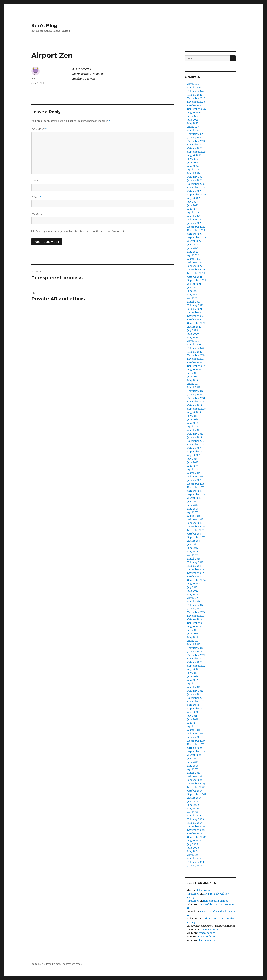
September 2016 (196, 495)
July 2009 (193, 801)
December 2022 (196, 227)
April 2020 (193, 341)
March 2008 (194, 859)
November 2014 (196, 573)
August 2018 (194, 412)
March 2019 (194, 387)
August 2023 (194, 198)
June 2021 (193, 291)
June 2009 (193, 805)
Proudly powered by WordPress (64, 964)
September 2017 (196, 452)
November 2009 (196, 787)
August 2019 (194, 370)
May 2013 (193, 637)
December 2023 (196, 184)
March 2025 (194, 130)
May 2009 (193, 809)
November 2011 (196, 702)
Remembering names (216, 901)
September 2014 (196, 580)
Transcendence (209, 929)
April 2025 (193, 127)
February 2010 (195, 776)
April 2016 (193, 512)
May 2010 (193, 766)
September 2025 (197, 109)
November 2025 (196, 102)
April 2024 (193, 170)
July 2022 (193, 245)
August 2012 (194, 669)
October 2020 (195, 320)
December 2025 (196, 98)
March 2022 (194, 259)
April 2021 (193, 298)
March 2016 (194, 516)
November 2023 (196, 188)
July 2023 (193, 202)
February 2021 (195, 305)
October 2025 (195, 105)
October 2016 (194, 491)
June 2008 (193, 848)
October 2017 (194, 448)
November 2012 (196, 659)
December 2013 (196, 612)
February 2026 (195, 91)
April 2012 (193, 684)
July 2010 (192, 759)
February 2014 (195, 605)
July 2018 (192, 416)
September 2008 (197, 837)
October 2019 (194, 362)
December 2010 (196, 741)
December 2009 (196, 784)
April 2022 (193, 255)
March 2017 (194, 473)
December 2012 (196, 655)
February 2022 (195, 263)
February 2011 (195, 734)
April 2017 (193, 470)
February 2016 (195, 519)
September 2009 (197, 794)
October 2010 (195, 748)
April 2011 (193, 727)
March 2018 (194, 430)
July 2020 (193, 330)
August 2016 (194, 498)
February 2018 (195, 434)
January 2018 (195, 437)
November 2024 (196, 145)
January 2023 (195, 223)
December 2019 (196, 355)
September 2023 (197, 195)
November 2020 (196, 316)
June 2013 (193, 634)
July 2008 (193, 844)
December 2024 (196, 141)
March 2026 (194, 88)
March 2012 (194, 687)
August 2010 (194, 755)
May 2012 (193, 680)
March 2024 (194, 173)
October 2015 (194, 534)
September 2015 (196, 537)
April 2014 (193, 598)
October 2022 (195, 234)
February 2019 (195, 391)
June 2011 (193, 719)
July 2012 (192, 673)
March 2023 (194, 216)
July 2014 (192, 587)
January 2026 (195, 95)
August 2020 (194, 327)
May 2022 (193, 252)
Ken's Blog (44, 25)
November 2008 (196, 830)
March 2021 (194, 302)
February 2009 (196, 819)
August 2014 (194, 584)
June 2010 (193, 762)
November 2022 (196, 230)
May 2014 (193, 594)
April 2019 (193, 384)
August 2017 (194, 455)
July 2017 (192, 459)
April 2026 (193, 84)
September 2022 (197, 238)
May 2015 (193, 552)
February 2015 (195, 562)
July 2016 (192, 502)
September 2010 (196, 751)
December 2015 (196, 527)
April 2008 (193, 855)
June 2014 (193, 591)
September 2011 (196, 709)
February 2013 (195, 648)
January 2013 (195, 652)
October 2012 (195, 662)
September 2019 (196, 366)
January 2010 (195, 780)
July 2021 (192, 287)
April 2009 (193, 812)
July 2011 (192, 716)
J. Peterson (193, 894)
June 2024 (193, 163)
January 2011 (194, 737)
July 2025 (192, 116)
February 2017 (195, 477)
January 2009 (195, 823)
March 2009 (194, 816)
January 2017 (194, 480)
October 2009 (195, 791)
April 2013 (193, 641)
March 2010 (194, 773)
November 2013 (196, 616)
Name (36, 181)
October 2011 (194, 705)
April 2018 (193, 427)
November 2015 (196, 530)
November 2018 (196, 402)
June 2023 (193, 205)
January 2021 (195, 309)
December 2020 (196, 312)
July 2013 (192, 630)
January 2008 (195, 866)
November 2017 (196, 445)
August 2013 (194, 627)
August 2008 (194, 841)
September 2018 (196, 409)
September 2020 (197, 323)
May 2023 (193, 209)
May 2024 (193, 166)
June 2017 (193, 462)
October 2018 (195, 405)
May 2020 (193, 337)
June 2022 (193, 248)
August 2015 (194, 541)
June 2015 (193, 548)
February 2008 (196, 862)
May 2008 (193, 851)
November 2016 (196, 487)
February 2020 (196, 348)
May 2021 (193, 295)
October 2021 (195, 277)
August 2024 (194, 155)
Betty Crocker (204, 890)
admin (35, 78)
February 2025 (195, 134)
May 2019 (193, 380)
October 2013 (195, 619)
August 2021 (194, 284)
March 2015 (194, 559)
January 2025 (195, 138)
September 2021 (197, 280)
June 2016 (193, 505)
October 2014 (195, 577)
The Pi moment (207, 940)
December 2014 (196, 569)
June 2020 (193, 334)
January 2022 (195, 266)
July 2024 (193, 159)
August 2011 (194, 712)
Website (37, 214)
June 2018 (193, 420)
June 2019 (193, 377)
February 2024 (196, 177)
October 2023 (195, 191)
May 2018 (193, 423)
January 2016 (194, 523)
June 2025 (193, 120)
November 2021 (196, 273)
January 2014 (195, 609)
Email (36, 197)
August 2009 (194, 798)
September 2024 (197, 152)
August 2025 (194, 113)
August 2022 (194, 241)
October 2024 (195, 148)
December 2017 (196, 441)
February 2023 (195, 220)
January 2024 (195, 180)
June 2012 (193, 677)
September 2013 (196, 623)
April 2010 (193, 769)
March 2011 (194, 730)
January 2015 (194, 566)
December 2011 (196, 698)
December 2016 (196, 484)
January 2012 (195, 694)
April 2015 (193, 555)
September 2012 (196, 666)
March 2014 (194, 602)
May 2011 (192, 723)
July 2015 (192, 544)
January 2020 (195, 352)
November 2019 (196, 359)
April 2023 (193, 213)
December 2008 (196, 826)
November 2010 (196, 744)
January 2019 (194, 395)
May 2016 (193, 509)
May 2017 (192, 466)
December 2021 (196, 270)
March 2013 (194, 644)
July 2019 (192, 373)
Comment (39, 129)
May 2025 (193, 123)
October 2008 (195, 834)
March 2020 (194, 345)
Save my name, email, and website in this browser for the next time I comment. (80, 231)
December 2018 (196, 398)
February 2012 (195, 691)
